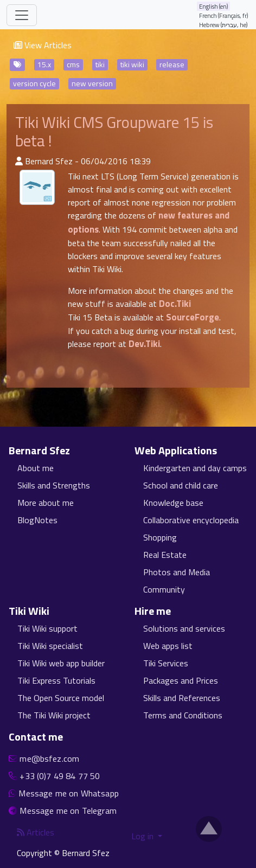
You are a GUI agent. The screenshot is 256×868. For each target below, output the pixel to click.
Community (164, 589)
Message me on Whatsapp (69, 793)
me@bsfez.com (49, 758)
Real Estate (165, 555)
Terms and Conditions (183, 715)
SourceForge (193, 317)
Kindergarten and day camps (195, 468)
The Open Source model (61, 698)
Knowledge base (173, 503)
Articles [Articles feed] (36, 832)
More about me (46, 503)
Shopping (160, 537)
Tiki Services (166, 663)
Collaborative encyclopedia (191, 520)
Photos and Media (177, 572)
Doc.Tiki (175, 304)
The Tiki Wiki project (54, 715)
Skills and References (182, 698)
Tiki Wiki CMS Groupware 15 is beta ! (114, 131)
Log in (143, 836)
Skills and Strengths (54, 485)
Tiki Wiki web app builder (61, 663)
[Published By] (19, 161)
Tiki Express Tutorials (56, 680)
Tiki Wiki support (47, 628)
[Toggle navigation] (22, 15)
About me (36, 468)
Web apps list (168, 646)
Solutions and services (184, 628)
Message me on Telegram (68, 811)
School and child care (181, 485)
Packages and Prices (181, 680)
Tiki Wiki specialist (50, 646)
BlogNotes (37, 520)
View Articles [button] (43, 45)
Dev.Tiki (144, 344)
